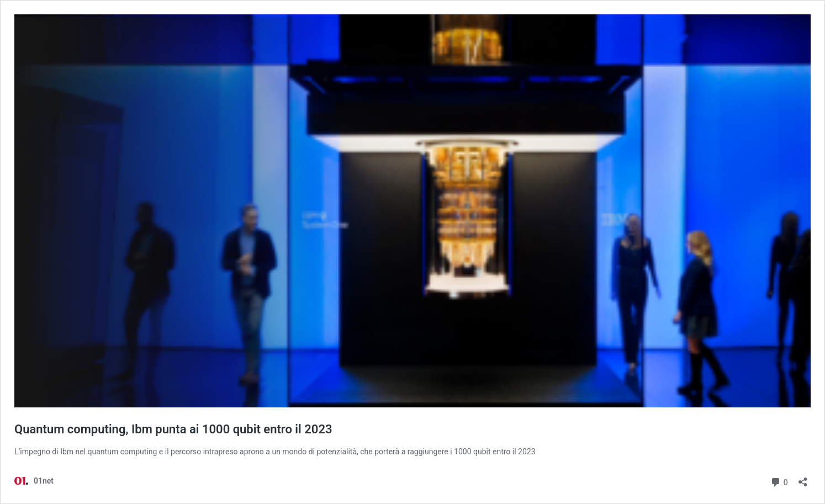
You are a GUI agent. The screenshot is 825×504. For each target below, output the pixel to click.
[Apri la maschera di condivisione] (803, 478)
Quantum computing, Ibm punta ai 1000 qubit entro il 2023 (173, 429)
